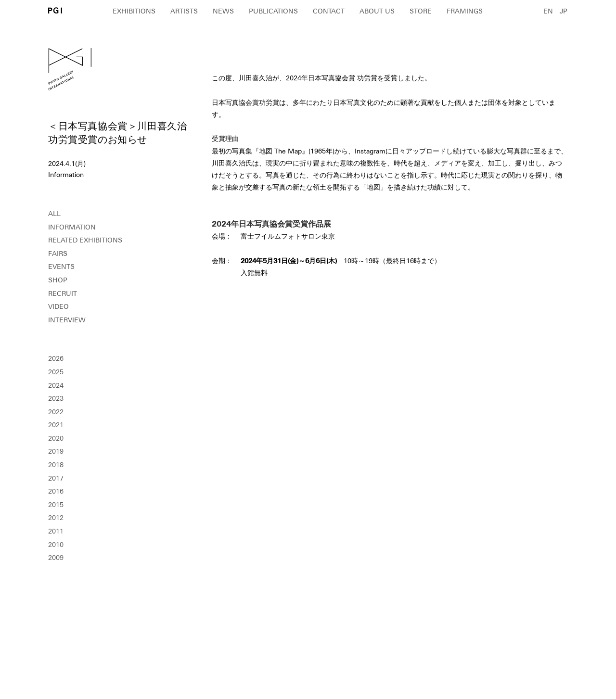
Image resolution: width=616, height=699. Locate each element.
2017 (56, 478)
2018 (56, 465)
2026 (56, 358)
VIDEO (58, 306)
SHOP (58, 280)
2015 (56, 505)
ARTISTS (184, 11)
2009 (56, 558)
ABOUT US (377, 11)
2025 (56, 372)
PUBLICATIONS (273, 11)
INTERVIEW (67, 320)
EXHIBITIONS (134, 11)
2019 (56, 451)
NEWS (223, 11)
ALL (54, 214)
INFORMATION (72, 227)
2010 (56, 545)
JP (564, 11)
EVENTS (61, 267)
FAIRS (58, 254)
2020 (56, 438)
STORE (421, 11)
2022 (56, 412)
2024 (56, 385)
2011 (56, 531)
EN (548, 11)
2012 (56, 518)
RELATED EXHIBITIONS (85, 240)
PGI (55, 10)
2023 (56, 398)
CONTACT (329, 11)
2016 (56, 491)
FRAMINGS (465, 11)
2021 (56, 425)
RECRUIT (63, 293)
